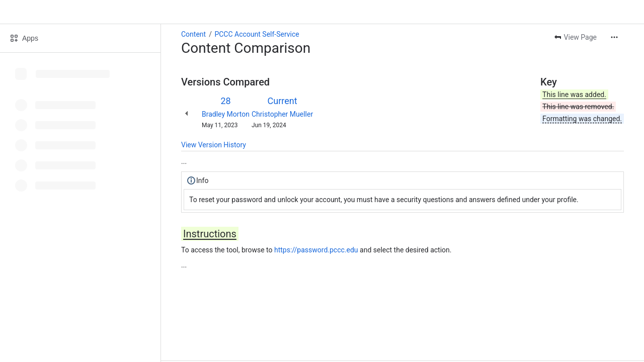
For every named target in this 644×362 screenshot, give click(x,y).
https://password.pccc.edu (316, 250)
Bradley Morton (226, 114)
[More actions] (614, 37)
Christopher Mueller (282, 114)
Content (193, 34)
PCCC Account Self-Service (257, 34)
